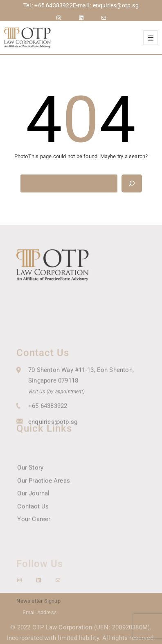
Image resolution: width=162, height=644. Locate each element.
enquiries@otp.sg (116, 5)
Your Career (34, 530)
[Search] (132, 183)
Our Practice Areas (44, 491)
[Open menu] (151, 38)
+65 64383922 (53, 5)
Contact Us (33, 517)
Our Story (30, 478)
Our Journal (33, 504)
